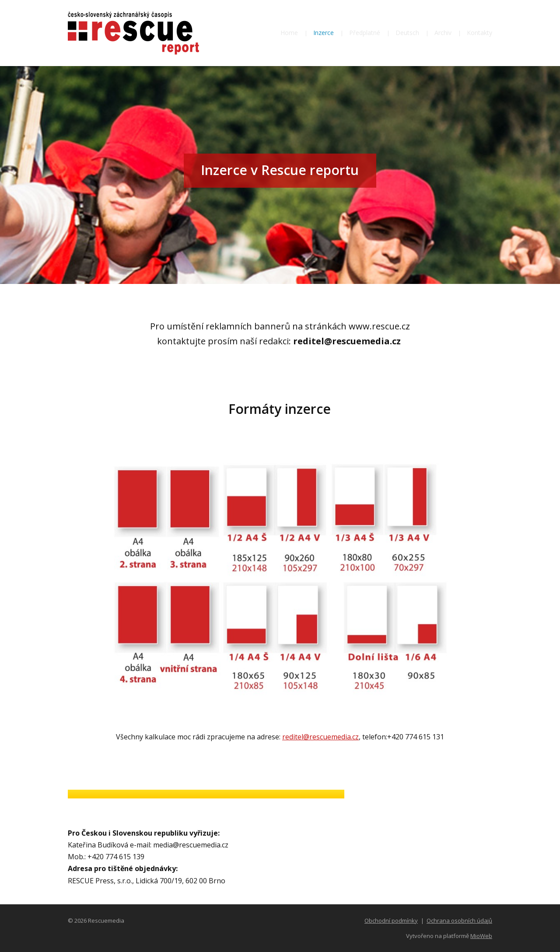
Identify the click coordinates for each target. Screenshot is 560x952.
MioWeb (481, 936)
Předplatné (365, 33)
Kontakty (479, 33)
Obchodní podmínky (391, 920)
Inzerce (324, 33)
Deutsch (407, 33)
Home (289, 33)
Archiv (443, 33)
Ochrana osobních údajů (459, 920)
